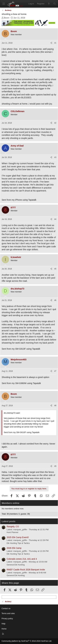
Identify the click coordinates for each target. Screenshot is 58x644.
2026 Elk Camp (14, 548)
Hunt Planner (13, 532)
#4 (55, 219)
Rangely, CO (13, 526)
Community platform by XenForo (27, 641)
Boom (7, 18)
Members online (11, 503)
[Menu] (4, 4)
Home (4, 629)
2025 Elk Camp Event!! (18, 537)
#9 (55, 466)
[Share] (51, 43)
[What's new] (49, 4)
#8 (55, 406)
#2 (55, 123)
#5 (55, 269)
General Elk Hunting (16, 565)
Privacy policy (7, 619)
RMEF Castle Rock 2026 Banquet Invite (26, 570)
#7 (55, 371)
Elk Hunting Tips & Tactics (18, 543)
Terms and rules (8, 613)
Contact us (6, 608)
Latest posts (9, 521)
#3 (55, 157)
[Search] (55, 4)
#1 (55, 43)
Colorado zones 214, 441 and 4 (22, 559)
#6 (55, 300)
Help (3, 624)
